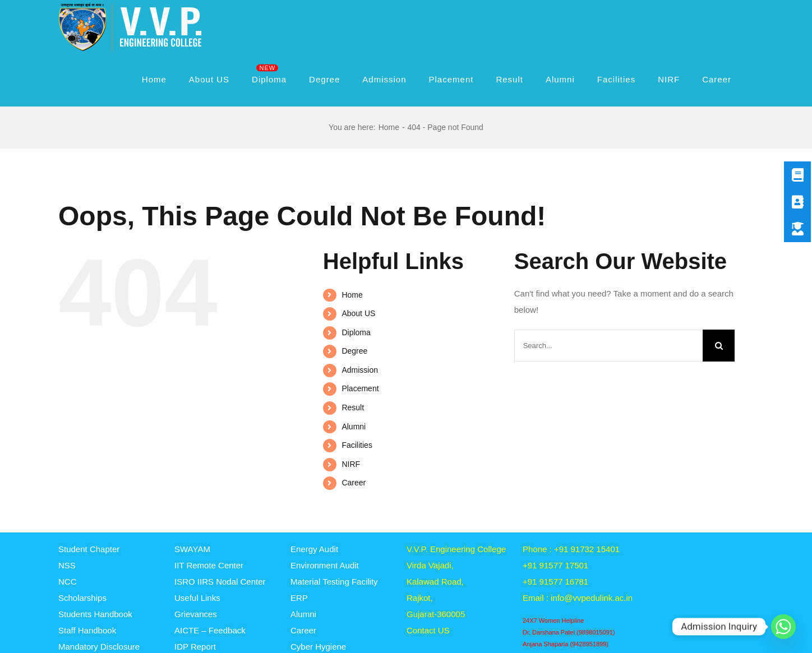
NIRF (351, 464)
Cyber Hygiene (318, 647)
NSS (67, 565)
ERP (299, 598)
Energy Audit (314, 549)
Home (352, 295)
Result (353, 407)
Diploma (356, 332)
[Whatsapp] (783, 627)
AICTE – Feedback (210, 630)
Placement (360, 388)
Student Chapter (89, 549)
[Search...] (608, 346)
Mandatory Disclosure (99, 647)
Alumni (354, 427)
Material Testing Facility (334, 582)
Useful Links (197, 598)
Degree (354, 351)
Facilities (357, 445)
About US (358, 313)
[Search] (719, 346)
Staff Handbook (87, 630)
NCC (68, 582)
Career (354, 483)
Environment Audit (325, 565)
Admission (360, 370)
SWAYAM (192, 549)
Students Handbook (95, 614)
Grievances (196, 614)
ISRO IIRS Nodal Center (220, 582)
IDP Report (195, 647)
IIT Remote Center (209, 565)
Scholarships (82, 598)
